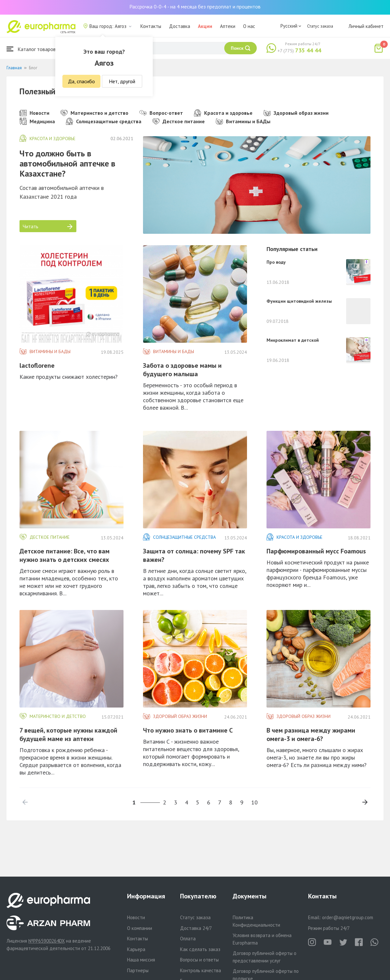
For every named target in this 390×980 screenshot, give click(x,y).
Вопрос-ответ (161, 113)
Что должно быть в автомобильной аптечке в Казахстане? (67, 163)
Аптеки (228, 26)
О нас (249, 26)
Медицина (37, 121)
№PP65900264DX (46, 941)
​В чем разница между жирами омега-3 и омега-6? (311, 735)
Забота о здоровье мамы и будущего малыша (182, 370)
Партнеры (138, 970)
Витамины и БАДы (243, 121)
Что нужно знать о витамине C (188, 730)
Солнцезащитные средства (104, 121)
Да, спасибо (81, 81)
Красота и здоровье (223, 113)
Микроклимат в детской (293, 340)
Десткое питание (179, 121)
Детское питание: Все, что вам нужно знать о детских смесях (65, 555)
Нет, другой (122, 81)
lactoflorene (37, 365)
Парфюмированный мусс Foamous (316, 551)
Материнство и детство (94, 113)
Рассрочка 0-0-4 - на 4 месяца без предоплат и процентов (195, 7)
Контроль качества (201, 970)
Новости (34, 113)
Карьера (136, 949)
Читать (48, 226)
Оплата (188, 939)
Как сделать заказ (200, 949)
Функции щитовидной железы (299, 301)
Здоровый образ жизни (296, 113)
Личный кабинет (366, 26)
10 (254, 802)
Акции (205, 26)
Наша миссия (141, 960)
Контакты (151, 26)
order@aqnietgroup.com (348, 917)
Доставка (180, 26)
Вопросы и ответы (199, 960)
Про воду (276, 262)
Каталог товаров (31, 49)
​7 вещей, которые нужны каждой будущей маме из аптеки (68, 735)
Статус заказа (320, 26)
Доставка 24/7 (196, 928)
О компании (140, 928)
